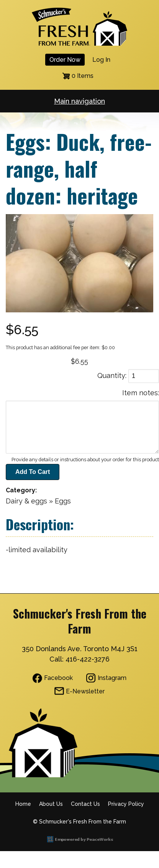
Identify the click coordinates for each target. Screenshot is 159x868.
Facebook (58, 678)
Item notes (140, 393)
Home (23, 804)
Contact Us (85, 804)
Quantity (111, 375)
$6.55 (79, 361)
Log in (101, 60)
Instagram (112, 678)
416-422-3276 (88, 659)
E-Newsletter (85, 691)
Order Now (65, 60)
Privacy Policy (126, 804)
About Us (51, 804)
